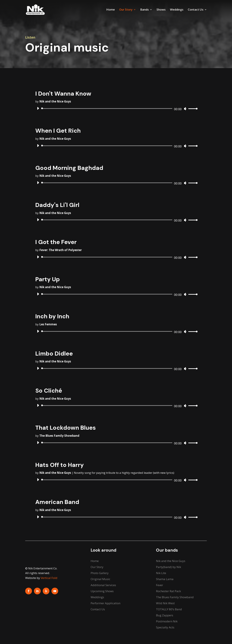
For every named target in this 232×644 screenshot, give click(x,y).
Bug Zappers (165, 615)
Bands (144, 10)
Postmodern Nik (167, 621)
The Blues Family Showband (175, 597)
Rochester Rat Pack (168, 591)
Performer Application (105, 603)
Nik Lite (161, 573)
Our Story (126, 10)
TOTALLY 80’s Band (169, 609)
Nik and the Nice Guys (171, 561)
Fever (160, 585)
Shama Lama (165, 579)
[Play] (38, 108)
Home (111, 10)
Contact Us (196, 10)
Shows (161, 10)
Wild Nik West (165, 603)
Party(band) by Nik (169, 567)
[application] (116, 109)
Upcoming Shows (102, 591)
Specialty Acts (165, 627)
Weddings (177, 10)
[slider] (107, 109)
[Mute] (185, 109)
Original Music (100, 579)
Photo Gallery (100, 573)
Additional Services (103, 585)
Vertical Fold (49, 578)
